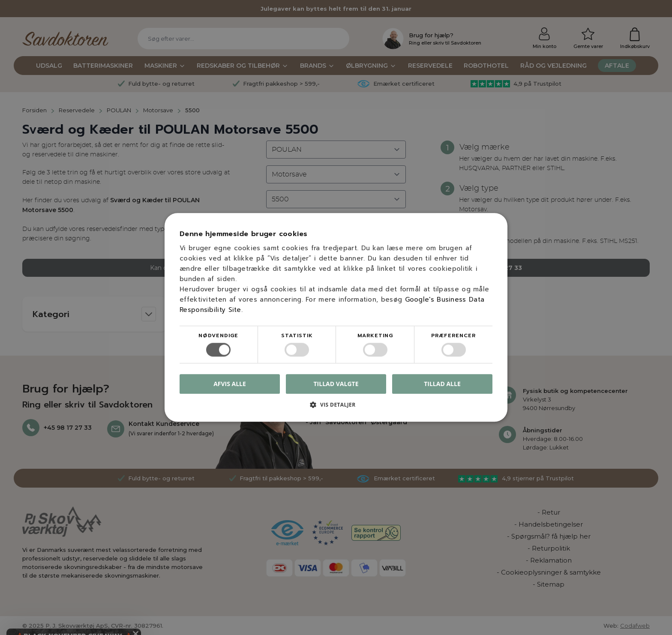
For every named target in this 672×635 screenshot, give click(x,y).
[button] (336, 408)
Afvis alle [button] (230, 384)
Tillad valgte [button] (336, 384)
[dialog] (336, 317)
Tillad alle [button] (442, 384)
